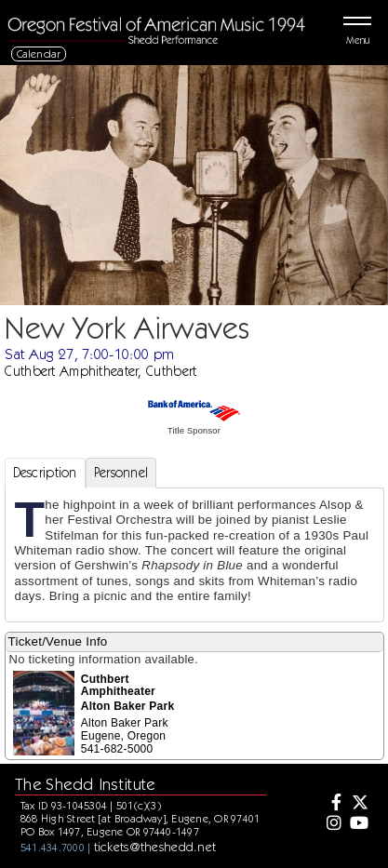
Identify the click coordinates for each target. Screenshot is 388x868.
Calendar (39, 53)
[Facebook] (332, 804)
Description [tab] (45, 473)
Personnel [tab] (121, 473)
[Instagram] (332, 824)
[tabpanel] (194, 555)
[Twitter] (358, 804)
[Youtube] (358, 824)
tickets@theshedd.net (155, 847)
